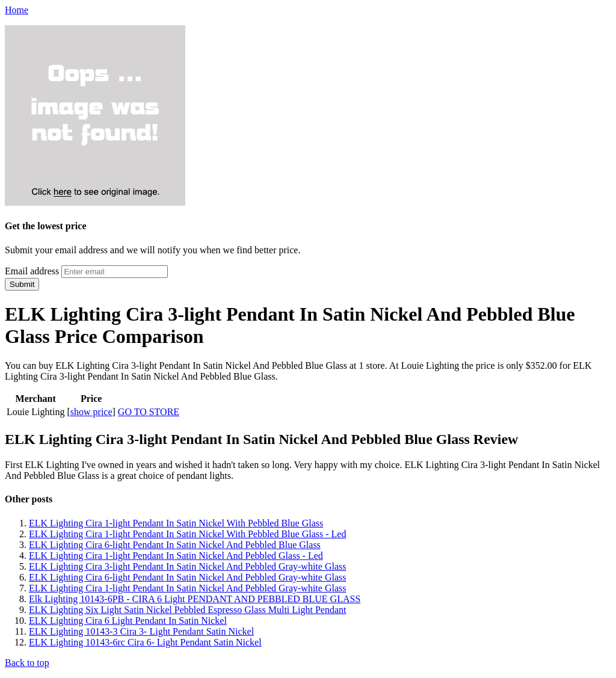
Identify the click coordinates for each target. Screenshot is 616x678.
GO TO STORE (149, 412)
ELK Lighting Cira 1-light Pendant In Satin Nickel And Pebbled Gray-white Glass (187, 588)
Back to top (27, 663)
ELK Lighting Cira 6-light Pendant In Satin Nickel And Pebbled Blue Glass (175, 545)
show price (91, 412)
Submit (22, 284)
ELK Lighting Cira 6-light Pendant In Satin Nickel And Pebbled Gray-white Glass (187, 577)
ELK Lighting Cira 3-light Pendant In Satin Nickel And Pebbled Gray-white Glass (187, 566)
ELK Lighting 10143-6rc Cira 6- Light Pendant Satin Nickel (145, 642)
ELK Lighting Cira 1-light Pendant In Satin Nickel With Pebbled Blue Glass (176, 523)
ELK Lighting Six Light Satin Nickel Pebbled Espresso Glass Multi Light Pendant (188, 610)
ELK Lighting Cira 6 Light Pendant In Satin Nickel (128, 621)
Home (17, 10)
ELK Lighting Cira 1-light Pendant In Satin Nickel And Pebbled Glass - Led (176, 556)
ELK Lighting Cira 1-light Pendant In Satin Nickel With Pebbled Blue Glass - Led (187, 534)
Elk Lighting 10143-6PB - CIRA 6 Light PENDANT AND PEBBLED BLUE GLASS (195, 599)
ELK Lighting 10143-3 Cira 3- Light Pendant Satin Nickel (141, 631)
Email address (32, 271)
